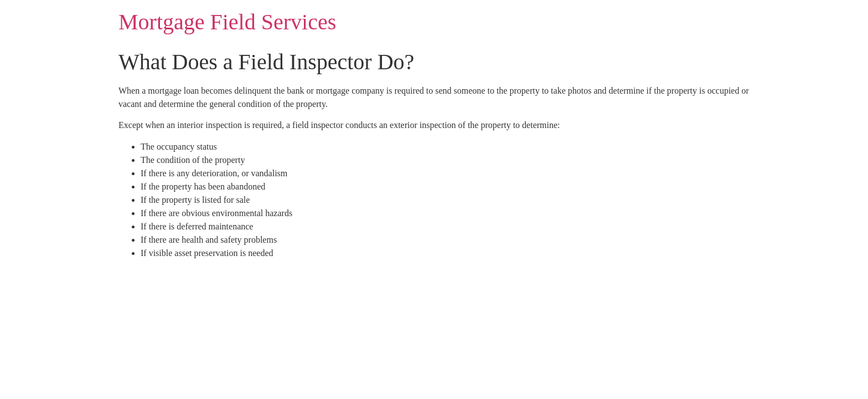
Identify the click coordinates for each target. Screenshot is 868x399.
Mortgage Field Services (227, 22)
